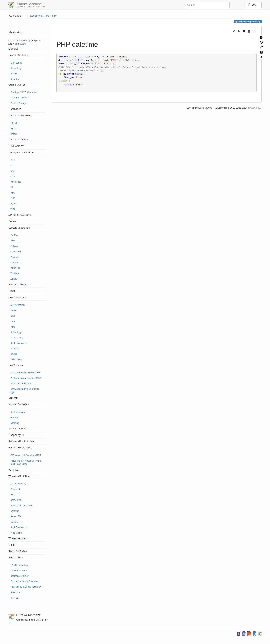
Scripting (15, 423)
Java (13, 321)
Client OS (15, 489)
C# (12, 166)
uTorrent (14, 263)
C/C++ (13, 171)
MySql (13, 129)
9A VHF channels (19, 571)
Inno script (15, 182)
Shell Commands (19, 343)
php (47, 16)
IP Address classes (20, 98)
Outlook (14, 246)
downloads (20, 44)
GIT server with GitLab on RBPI (26, 455)
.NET (13, 160)
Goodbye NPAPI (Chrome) (23, 92)
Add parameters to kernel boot (25, 373)
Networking (16, 68)
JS (12, 187)
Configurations (18, 412)
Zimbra (14, 279)
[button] (238, 5)
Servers (14, 522)
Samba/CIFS (17, 338)
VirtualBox (15, 268)
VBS (13, 209)
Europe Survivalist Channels (24, 581)
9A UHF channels (19, 565)
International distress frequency (26, 587)
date (54, 16)
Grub (13, 316)
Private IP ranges (19, 103)
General (14, 418)
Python (14, 204)
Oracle (14, 134)
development (36, 16)
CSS (13, 176)
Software (15, 349)
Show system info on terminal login (25, 391)
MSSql (14, 123)
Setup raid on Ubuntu (21, 384)
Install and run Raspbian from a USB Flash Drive (26, 462)
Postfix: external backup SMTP (26, 378)
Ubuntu (14, 354)
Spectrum (15, 592)
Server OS (16, 516)
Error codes (16, 63)
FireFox (14, 235)
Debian (14, 310)
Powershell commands (22, 506)
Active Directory (18, 484)
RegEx (14, 74)
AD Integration (17, 305)
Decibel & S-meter (19, 576)
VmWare (15, 273)
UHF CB (14, 598)
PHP (13, 198)
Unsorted (15, 79)
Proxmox (15, 257)
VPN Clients (16, 359)
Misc (13, 193)
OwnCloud (16, 252)
